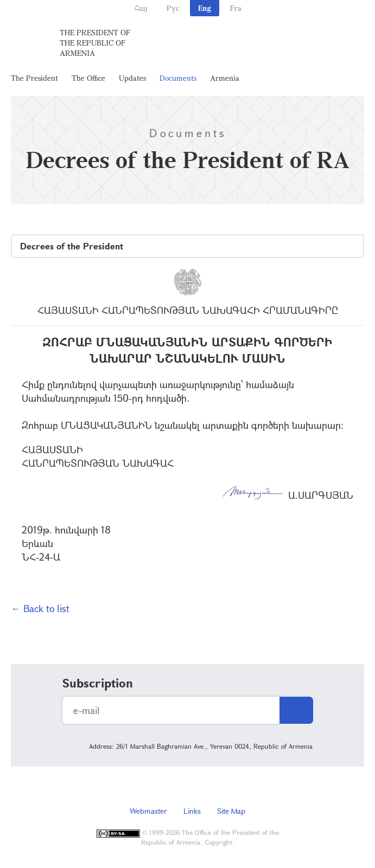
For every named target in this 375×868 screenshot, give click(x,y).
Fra (236, 8)
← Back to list (40, 608)
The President (34, 78)
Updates (132, 78)
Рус (173, 8)
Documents (178, 78)
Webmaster (148, 811)
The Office (88, 78)
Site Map (231, 811)
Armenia (225, 78)
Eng (205, 8)
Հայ (141, 8)
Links (192, 811)
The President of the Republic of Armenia (95, 43)
